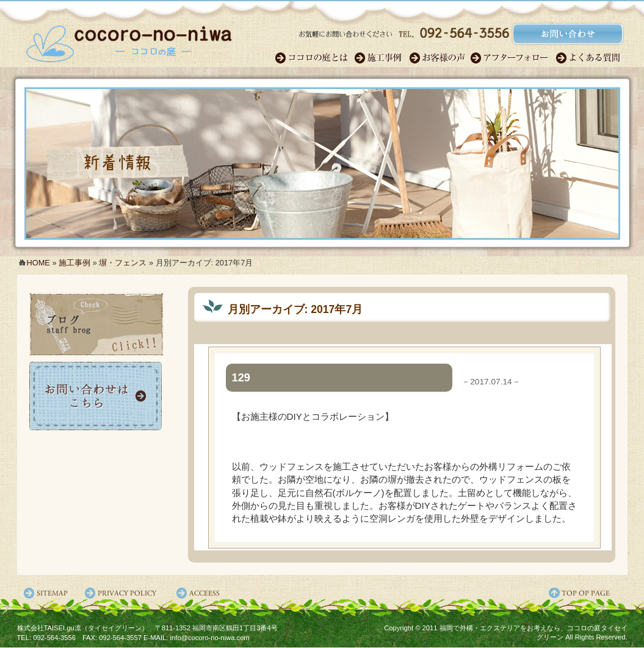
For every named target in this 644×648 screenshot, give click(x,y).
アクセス (200, 593)
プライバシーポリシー (124, 593)
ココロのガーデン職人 (314, 58)
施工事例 (382, 58)
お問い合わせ (96, 396)
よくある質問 (589, 58)
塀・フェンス (123, 263)
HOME (38, 263)
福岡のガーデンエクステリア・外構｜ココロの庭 (129, 40)
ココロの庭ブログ (96, 324)
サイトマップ (48, 593)
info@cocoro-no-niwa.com (210, 638)
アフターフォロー (513, 58)
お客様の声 (440, 58)
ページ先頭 (588, 593)
